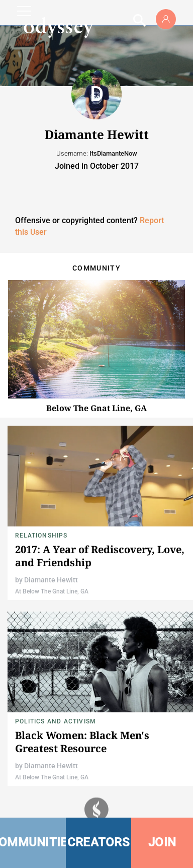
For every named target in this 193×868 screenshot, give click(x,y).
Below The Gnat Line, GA (96, 408)
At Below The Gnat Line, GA (52, 591)
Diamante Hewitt (51, 580)
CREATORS (99, 842)
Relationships (41, 536)
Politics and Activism (56, 721)
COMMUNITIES (33, 842)
